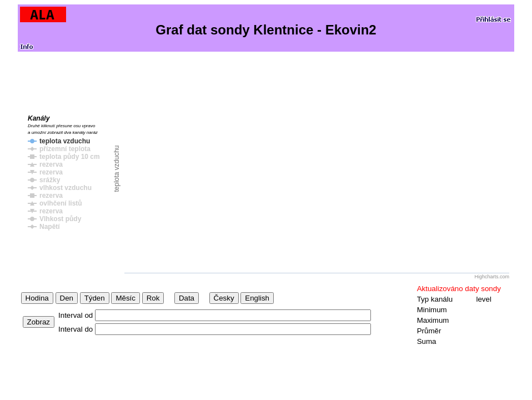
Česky (224, 298)
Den (67, 298)
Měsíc (126, 298)
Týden (95, 298)
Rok (153, 298)
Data (187, 298)
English (257, 298)
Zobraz (39, 322)
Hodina (37, 298)
